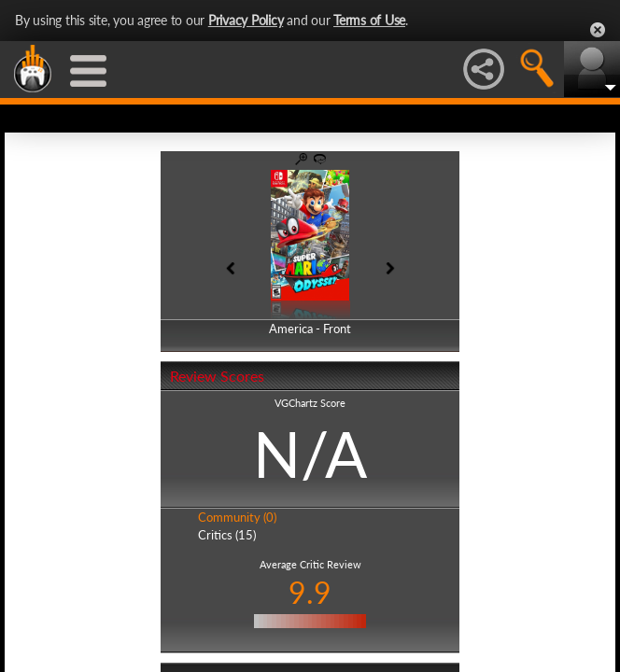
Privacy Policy (246, 20)
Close (598, 30)
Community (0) (237, 517)
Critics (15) (227, 535)
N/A (310, 454)
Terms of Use (369, 20)
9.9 (310, 592)
